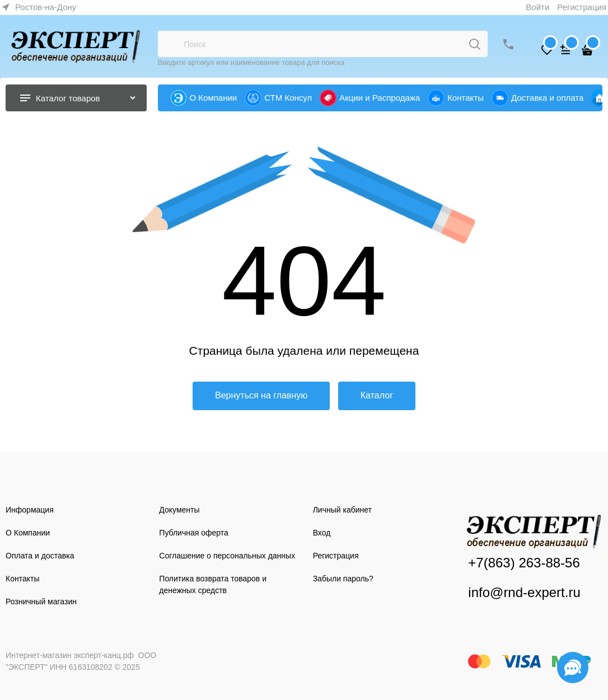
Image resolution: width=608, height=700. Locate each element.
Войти (537, 7)
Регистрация (582, 7)
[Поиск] (475, 44)
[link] (39, 7)
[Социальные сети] (573, 668)
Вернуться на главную (261, 395)
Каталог (377, 395)
